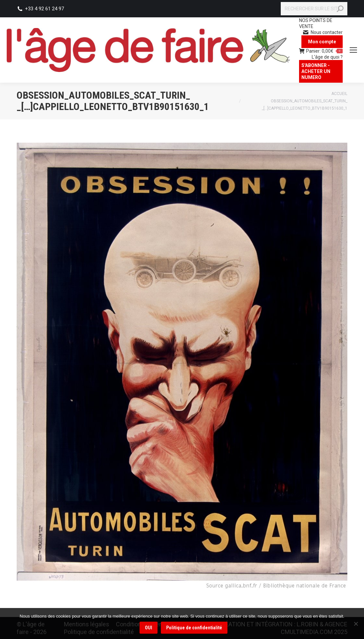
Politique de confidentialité (194, 628)
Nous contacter (323, 32)
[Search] (314, 9)
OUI (149, 628)
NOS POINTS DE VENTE (316, 23)
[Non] (356, 624)
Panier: (321, 51)
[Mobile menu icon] (353, 50)
